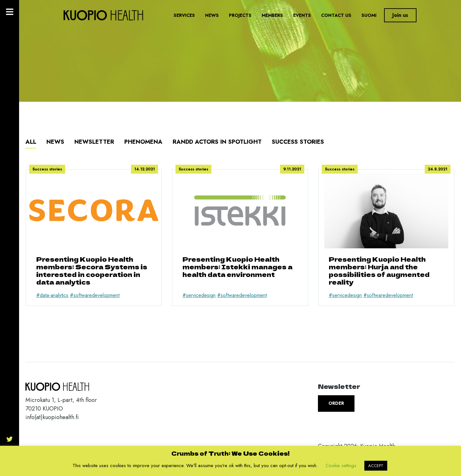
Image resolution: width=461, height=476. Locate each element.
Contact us (336, 15)
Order (336, 403)
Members (272, 15)
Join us (400, 15)
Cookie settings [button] (341, 466)
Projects (240, 15)
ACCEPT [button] (376, 466)
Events (302, 15)
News (212, 15)
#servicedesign (199, 295)
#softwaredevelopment (95, 295)
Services (184, 15)
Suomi (369, 15)
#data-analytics (52, 295)
